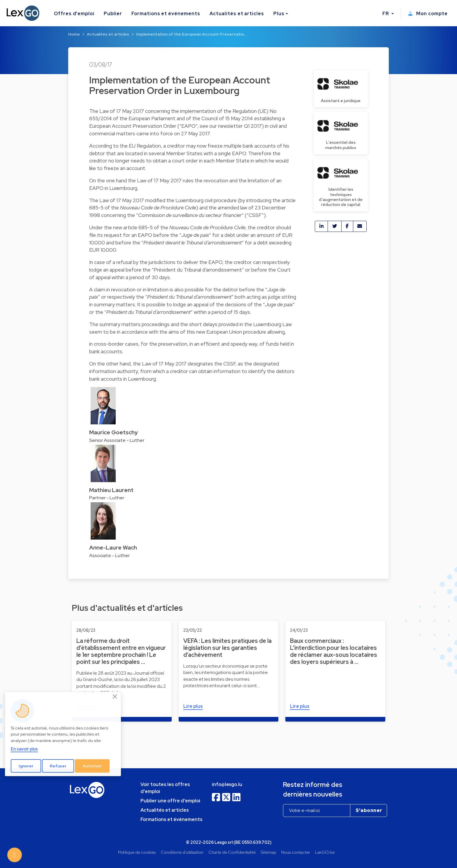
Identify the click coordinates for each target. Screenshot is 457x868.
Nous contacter (296, 852)
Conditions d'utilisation (182, 852)
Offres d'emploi (74, 14)
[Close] (115, 696)
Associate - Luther (109, 555)
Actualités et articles (237, 14)
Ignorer (26, 766)
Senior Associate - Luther (117, 440)
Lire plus (193, 706)
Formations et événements (166, 14)
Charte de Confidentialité (232, 852)
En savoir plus (24, 749)
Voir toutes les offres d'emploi (165, 788)
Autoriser (92, 766)
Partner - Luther (107, 498)
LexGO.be (325, 852)
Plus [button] (279, 14)
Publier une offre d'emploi (170, 801)
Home (74, 34)
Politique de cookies (137, 852)
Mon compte (428, 14)
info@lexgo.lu (227, 784)
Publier (113, 14)
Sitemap (269, 852)
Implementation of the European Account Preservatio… (191, 34)
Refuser (58, 766)
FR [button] (386, 14)
